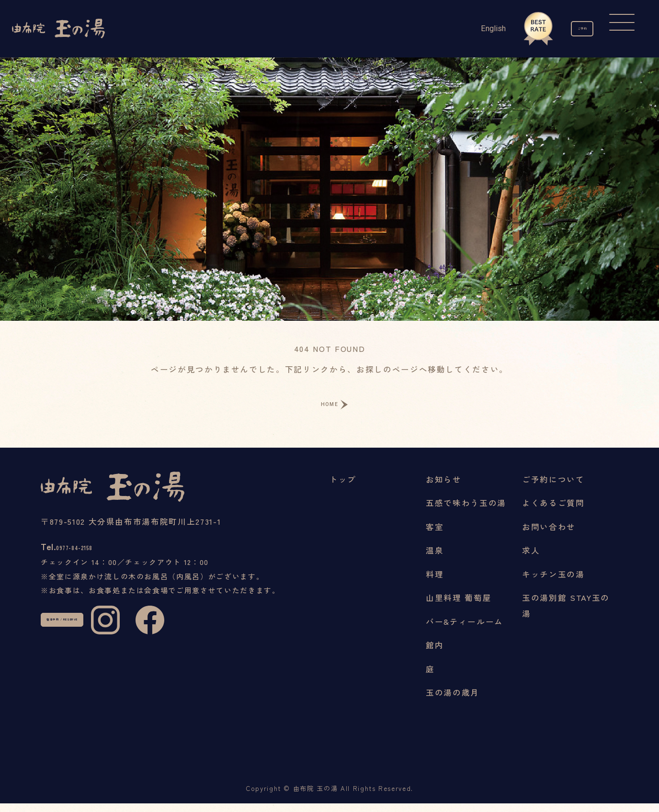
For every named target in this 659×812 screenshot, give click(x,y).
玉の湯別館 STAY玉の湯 (566, 615)
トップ (343, 488)
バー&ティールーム (465, 630)
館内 (435, 654)
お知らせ (444, 488)
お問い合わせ (549, 535)
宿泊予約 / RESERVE (99, 648)
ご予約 (566, 29)
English (462, 28)
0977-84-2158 (98, 562)
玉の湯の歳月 (453, 701)
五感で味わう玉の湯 (466, 512)
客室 (435, 535)
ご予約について (553, 488)
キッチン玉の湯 (553, 583)
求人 (531, 559)
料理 (435, 583)
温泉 (435, 559)
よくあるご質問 (553, 512)
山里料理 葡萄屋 (459, 607)
